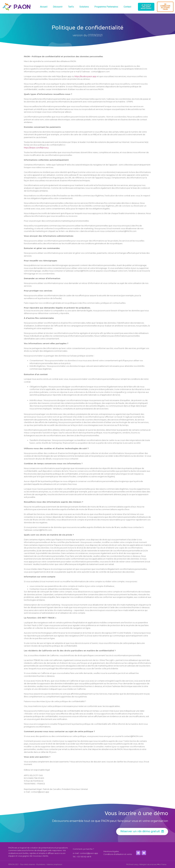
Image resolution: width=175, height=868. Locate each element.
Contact (127, 7)
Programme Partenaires (106, 7)
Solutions (84, 7)
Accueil (44, 7)
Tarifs (71, 7)
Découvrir (58, 7)
